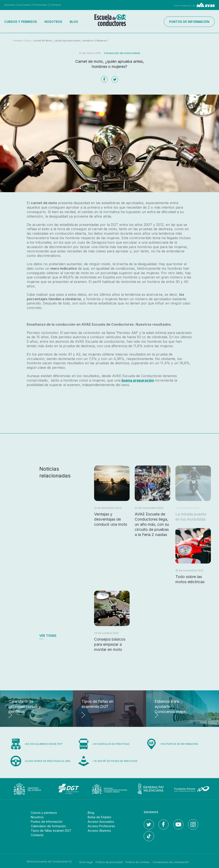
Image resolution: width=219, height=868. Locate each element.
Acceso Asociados (101, 822)
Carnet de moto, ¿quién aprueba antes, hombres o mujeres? (70, 41)
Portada (17, 41)
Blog (74, 22)
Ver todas (48, 636)
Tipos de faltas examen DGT (51, 831)
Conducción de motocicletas (122, 53)
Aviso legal (86, 861)
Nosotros (53, 22)
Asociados (24, 5)
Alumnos (10, 5)
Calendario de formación (48, 826)
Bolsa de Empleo (100, 817)
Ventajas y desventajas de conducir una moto (111, 519)
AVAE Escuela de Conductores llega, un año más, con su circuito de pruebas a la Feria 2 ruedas (152, 524)
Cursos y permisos (21, 22)
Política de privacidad (109, 861)
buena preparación (138, 380)
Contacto (55, 5)
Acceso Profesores (101, 826)
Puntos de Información (47, 822)
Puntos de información (189, 22)
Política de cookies (138, 861)
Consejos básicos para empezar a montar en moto (110, 644)
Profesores (40, 5)
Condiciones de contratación (171, 861)
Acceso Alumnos (99, 831)
